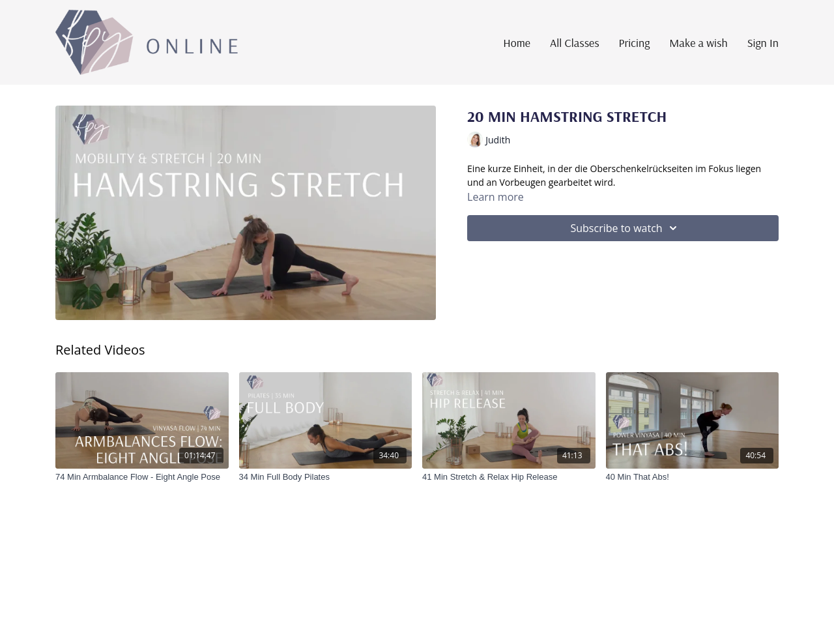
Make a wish (698, 43)
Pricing (635, 43)
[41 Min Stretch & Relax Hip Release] (509, 477)
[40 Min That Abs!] (693, 477)
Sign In (763, 43)
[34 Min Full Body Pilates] (326, 477)
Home (517, 43)
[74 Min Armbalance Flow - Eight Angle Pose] (142, 477)
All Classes (575, 43)
